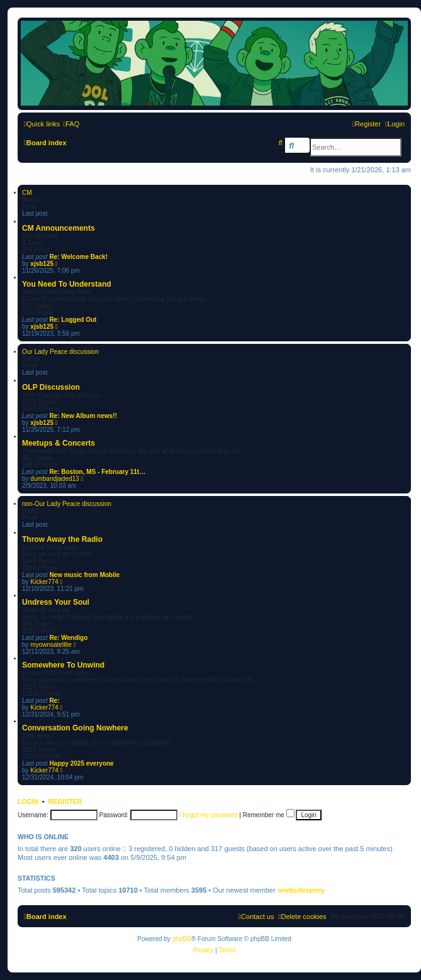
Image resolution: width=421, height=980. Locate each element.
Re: (54, 701)
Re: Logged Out (73, 320)
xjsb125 (42, 264)
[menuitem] (71, 124)
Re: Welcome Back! (78, 257)
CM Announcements (59, 228)
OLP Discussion (51, 387)
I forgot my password (209, 815)
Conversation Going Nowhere (75, 728)
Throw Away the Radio (62, 539)
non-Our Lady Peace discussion (67, 504)
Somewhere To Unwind (63, 665)
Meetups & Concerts (59, 443)
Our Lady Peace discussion (60, 352)
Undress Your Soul (56, 602)
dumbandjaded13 (54, 479)
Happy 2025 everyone (81, 763)
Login (28, 801)
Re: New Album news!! (83, 416)
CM (27, 193)
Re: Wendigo (68, 638)
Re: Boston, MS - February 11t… (97, 472)
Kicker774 (44, 582)
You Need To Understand (67, 284)
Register (65, 801)
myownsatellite (51, 645)
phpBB (182, 939)
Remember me (269, 815)
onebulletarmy (301, 890)
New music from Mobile (84, 575)
